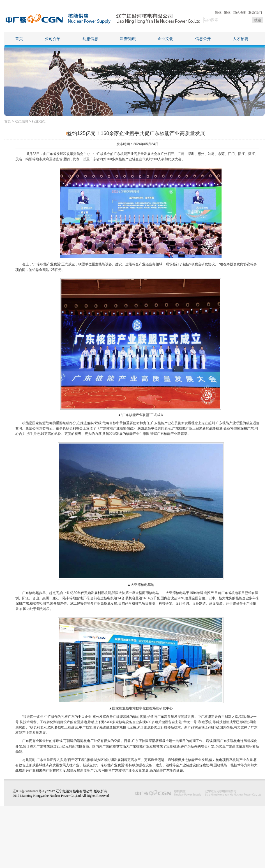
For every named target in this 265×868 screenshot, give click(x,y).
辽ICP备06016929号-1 (28, 791)
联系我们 (255, 13)
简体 (218, 13)
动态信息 (90, 39)
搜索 (258, 20)
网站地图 (239, 13)
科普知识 (128, 39)
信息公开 (203, 39)
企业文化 (165, 39)
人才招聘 (241, 39)
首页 (19, 39)
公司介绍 (53, 39)
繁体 (227, 13)
